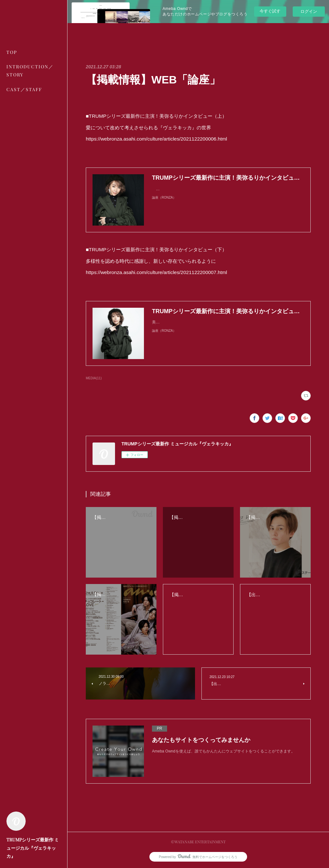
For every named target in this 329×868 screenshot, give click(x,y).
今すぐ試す (270, 11)
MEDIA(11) (94, 378)
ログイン (309, 11)
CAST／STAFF (24, 89)
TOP (12, 52)
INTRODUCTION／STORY (30, 71)
